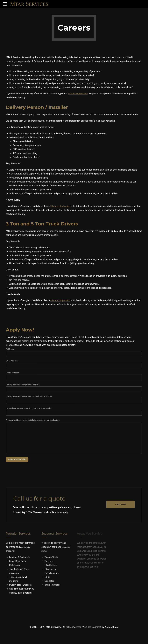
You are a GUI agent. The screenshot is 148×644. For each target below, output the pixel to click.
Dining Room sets (18, 567)
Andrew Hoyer (111, 633)
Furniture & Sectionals (20, 563)
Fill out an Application (79, 94)
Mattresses (15, 571)
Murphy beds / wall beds (22, 590)
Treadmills (15, 575)
